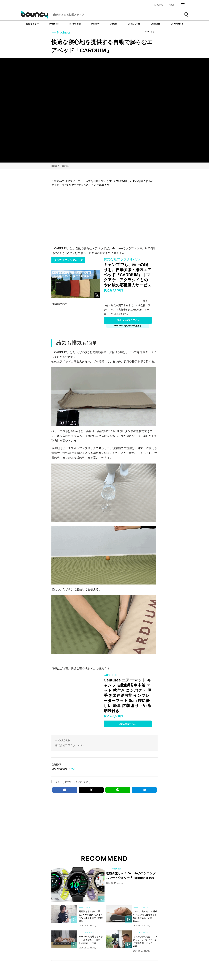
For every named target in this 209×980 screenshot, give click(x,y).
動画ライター (32, 24)
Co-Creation (177, 24)
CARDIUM (64, 741)
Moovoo (159, 5)
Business (155, 24)
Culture (114, 24)
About (172, 5)
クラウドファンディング (76, 782)
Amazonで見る (128, 724)
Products (54, 24)
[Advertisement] (104, 218)
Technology (75, 24)
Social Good (134, 24)
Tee (72, 769)
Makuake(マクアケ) (128, 320)
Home (54, 166)
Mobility (95, 24)
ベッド (56, 782)
